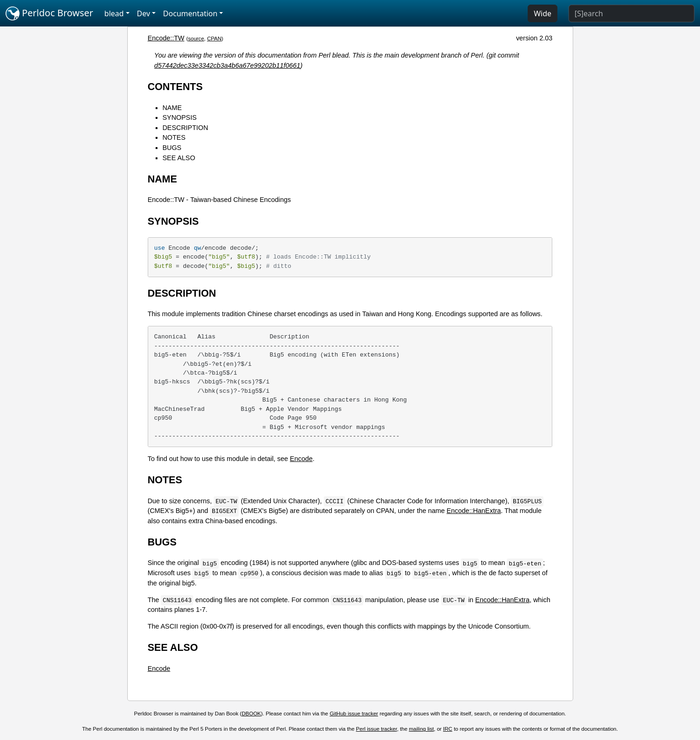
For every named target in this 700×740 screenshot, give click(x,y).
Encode (301, 459)
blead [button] (114, 13)
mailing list (421, 729)
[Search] (631, 13)
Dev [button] (144, 13)
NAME (172, 108)
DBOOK (251, 714)
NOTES (174, 137)
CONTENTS (175, 87)
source (196, 39)
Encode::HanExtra (474, 511)
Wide (543, 13)
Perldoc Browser (49, 13)
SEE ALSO (179, 158)
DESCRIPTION (185, 128)
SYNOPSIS (180, 117)
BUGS (172, 148)
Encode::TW (166, 38)
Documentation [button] (190, 13)
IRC (448, 729)
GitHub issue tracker (354, 714)
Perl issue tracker (376, 729)
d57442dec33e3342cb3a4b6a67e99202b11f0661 (227, 65)
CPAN (214, 39)
